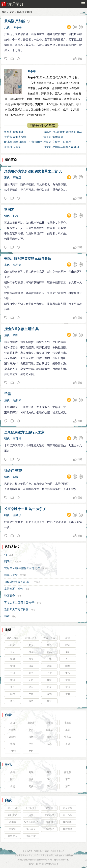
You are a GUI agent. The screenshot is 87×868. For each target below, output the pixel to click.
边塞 (49, 666)
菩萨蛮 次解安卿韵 (15, 137)
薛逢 (49, 737)
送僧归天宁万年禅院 (16, 609)
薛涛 (31, 730)
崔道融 (68, 723)
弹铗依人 (13, 836)
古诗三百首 (49, 638)
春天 (31, 645)
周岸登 (45, 568)
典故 (8, 800)
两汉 (31, 772)
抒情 (49, 680)
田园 (31, 666)
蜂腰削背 (68, 829)
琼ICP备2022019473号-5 (47, 864)
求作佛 (49, 822)
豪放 (49, 701)
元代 (7, 27)
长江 (68, 659)
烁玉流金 (31, 829)
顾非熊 (49, 723)
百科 (53, 851)
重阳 (13, 680)
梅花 (31, 652)
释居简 (17, 265)
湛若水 (17, 515)
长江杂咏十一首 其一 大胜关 (25, 509)
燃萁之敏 (31, 836)
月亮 (31, 659)
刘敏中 (18, 27)
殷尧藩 (31, 723)
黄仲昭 (17, 439)
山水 (49, 659)
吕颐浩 (13, 737)
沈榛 (16, 477)
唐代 (31, 779)
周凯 (16, 335)
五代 (49, 779)
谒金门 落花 (13, 471)
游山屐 (13, 822)
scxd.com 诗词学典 (41, 860)
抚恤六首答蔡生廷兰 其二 (23, 329)
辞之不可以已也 (31, 823)
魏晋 (49, 772)
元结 (31, 751)
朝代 (8, 764)
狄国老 (9, 210)
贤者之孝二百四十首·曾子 (19, 602)
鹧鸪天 (8, 561)
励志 (13, 694)
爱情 (68, 687)
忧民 (13, 701)
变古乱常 (49, 815)
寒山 (13, 723)
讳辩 (7, 616)
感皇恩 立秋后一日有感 (57, 142)
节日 (13, 673)
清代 (7, 335)
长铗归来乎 (31, 808)
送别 (13, 687)
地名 (68, 666)
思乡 (31, 687)
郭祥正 (17, 178)
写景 (68, 638)
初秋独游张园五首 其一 (18, 582)
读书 (49, 694)
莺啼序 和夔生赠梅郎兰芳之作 (22, 568)
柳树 (13, 659)
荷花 (49, 652)
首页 (4, 12)
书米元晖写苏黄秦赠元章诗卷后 (28, 259)
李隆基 (13, 730)
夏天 (49, 645)
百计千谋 (13, 808)
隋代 (13, 779)
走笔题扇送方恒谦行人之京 (24, 432)
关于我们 (61, 851)
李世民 (68, 737)
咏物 (13, 645)
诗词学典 (15, 4)
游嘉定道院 (11, 575)
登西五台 (10, 596)
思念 (49, 687)
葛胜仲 (18, 562)
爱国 (68, 680)
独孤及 (49, 730)
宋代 (7, 178)
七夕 (49, 673)
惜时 (68, 694)
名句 (30, 851)
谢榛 (27, 589)
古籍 (47, 851)
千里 (8, 394)
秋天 (68, 645)
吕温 (68, 744)
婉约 (31, 701)
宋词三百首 (31, 638)
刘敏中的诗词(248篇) (42, 125)
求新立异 (68, 808)
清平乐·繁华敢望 (53, 137)
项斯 (31, 737)
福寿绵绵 (49, 829)
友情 (31, 694)
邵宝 (16, 216)
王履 (11, 555)
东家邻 (13, 829)
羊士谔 (13, 751)
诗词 (12, 12)
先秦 (13, 772)
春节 (31, 673)
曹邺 (13, 744)
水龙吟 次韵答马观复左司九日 (61, 147)
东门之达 (13, 815)
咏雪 (31, 815)
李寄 (19, 596)
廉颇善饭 (68, 822)
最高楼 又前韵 (15, 21)
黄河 (13, 666)
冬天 (13, 652)
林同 (39, 603)
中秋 (68, 673)
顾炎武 (17, 400)
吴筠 (49, 744)
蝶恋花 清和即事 (14, 132)
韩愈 (14, 616)
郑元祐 (23, 575)
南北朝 (68, 772)
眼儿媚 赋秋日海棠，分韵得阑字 (23, 142)
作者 (8, 715)
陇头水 (49, 808)
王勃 (68, 730)
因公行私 (68, 815)
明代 (7, 216)
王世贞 (37, 582)
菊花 (68, 652)
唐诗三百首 (13, 638)
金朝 (13, 786)
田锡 (33, 610)
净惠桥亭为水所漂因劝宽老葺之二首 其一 (35, 171)
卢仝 (31, 744)
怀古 (31, 680)
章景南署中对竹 (14, 589)
